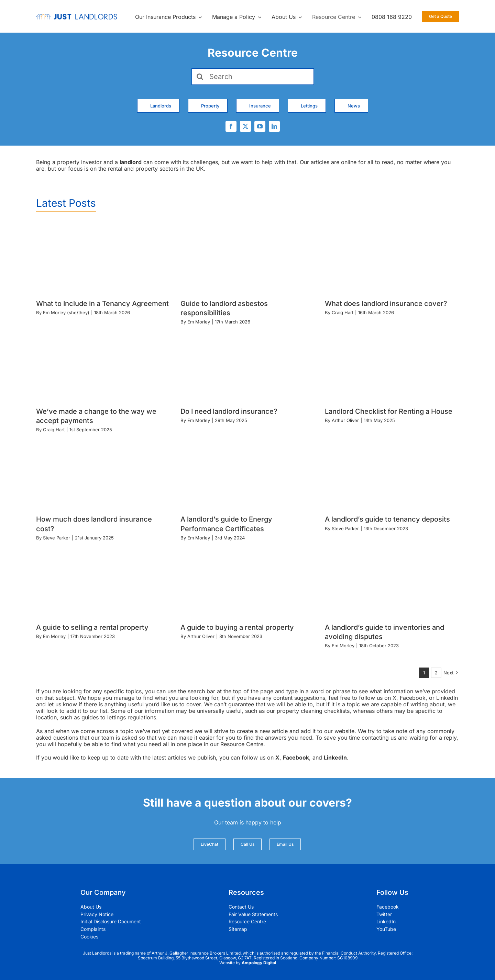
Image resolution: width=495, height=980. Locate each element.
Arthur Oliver (345, 420)
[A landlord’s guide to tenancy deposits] (392, 473)
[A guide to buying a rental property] (247, 581)
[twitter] (245, 126)
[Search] (253, 77)
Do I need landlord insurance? (229, 411)
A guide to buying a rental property (237, 627)
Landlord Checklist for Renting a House (389, 411)
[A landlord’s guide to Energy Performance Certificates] (247, 473)
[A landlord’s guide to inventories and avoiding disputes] (392, 581)
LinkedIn (335, 757)
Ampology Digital (259, 963)
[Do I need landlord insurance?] (247, 365)
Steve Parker (57, 538)
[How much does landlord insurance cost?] (103, 473)
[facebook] (231, 126)
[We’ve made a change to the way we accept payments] (103, 365)
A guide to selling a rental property (92, 627)
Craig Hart (343, 312)
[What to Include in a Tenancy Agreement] (103, 257)
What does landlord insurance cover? (386, 304)
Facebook (296, 757)
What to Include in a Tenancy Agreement (102, 304)
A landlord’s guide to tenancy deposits (387, 519)
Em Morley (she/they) (66, 312)
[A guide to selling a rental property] (103, 581)
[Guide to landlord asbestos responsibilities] (247, 257)
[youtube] (260, 126)
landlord (131, 162)
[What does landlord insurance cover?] (392, 257)
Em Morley (199, 322)
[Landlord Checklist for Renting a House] (392, 365)
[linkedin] (274, 126)
